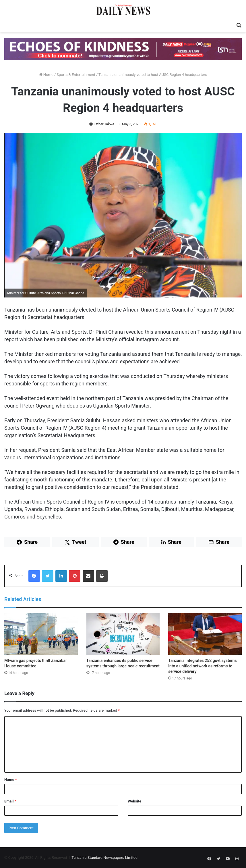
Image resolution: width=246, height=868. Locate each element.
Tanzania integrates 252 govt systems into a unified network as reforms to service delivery (202, 666)
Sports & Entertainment (76, 75)
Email (10, 801)
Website (134, 801)
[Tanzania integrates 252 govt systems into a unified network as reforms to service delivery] (205, 634)
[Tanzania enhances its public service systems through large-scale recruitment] (123, 634)
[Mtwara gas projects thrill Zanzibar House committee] (41, 634)
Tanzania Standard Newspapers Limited (104, 858)
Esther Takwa (104, 124)
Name (11, 780)
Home (46, 75)
